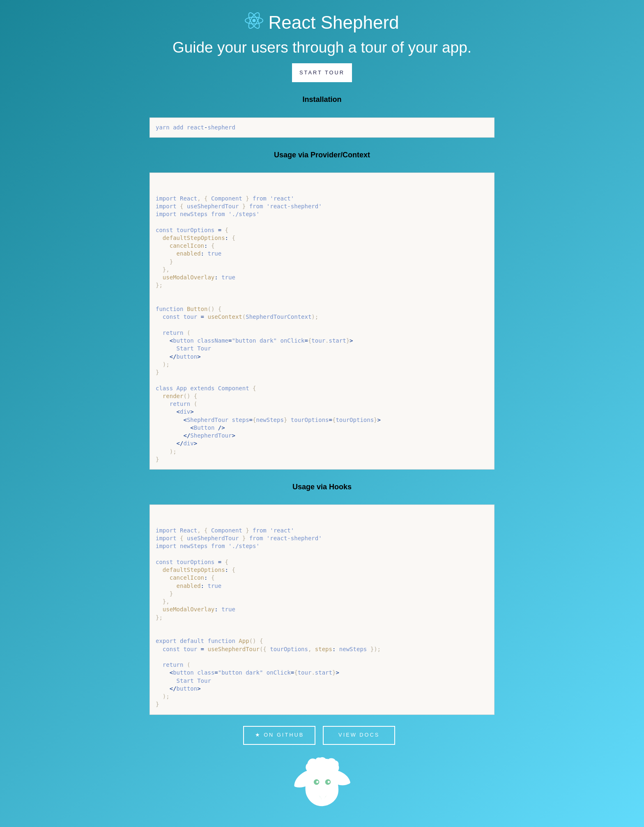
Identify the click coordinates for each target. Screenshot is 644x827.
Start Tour (322, 73)
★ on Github (280, 735)
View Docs (359, 735)
